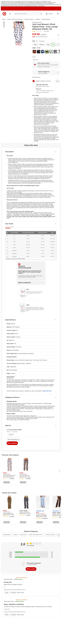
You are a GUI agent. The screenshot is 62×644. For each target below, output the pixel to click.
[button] (40, 511)
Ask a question (12, 443)
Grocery (6, 3)
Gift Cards (37, 4)
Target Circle (37, 6)
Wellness (33, 3)
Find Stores (42, 6)
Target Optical (9, 5)
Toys (48, 3)
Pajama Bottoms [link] (7, 535)
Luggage (37, 3)
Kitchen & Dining (40, 1)
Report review (20, 592)
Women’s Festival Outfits (46, 5)
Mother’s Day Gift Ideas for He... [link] (36, 535)
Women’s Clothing (29, 19)
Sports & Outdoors (43, 3)
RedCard (32, 6)
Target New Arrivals (5, 1)
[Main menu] (10, 14)
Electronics (51, 3)
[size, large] (48, 45)
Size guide (42, 41)
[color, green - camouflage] (47, 52)
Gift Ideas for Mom (13, 1)
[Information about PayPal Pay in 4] (46, 91)
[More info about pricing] (58, 35)
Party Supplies (28, 4)
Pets (40, 4)
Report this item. (47, 391)
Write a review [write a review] (31, 569)
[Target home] (4, 14)
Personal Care (25, 3)
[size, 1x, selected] (53, 45)
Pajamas (38, 19)
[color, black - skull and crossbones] (39, 52)
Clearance (16, 5)
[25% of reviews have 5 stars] (31, 552)
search (41, 14)
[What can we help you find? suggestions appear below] (28, 14)
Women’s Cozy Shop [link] (51, 535)
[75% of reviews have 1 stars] (31, 557)
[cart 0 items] (58, 14)
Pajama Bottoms (46, 19)
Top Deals (54, 5)
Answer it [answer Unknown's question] (11, 435)
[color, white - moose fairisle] (55, 52)
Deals (13, 5)
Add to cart (35, 60)
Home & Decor (34, 1)
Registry (29, 6)
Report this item (36, 77)
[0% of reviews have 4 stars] (31, 553)
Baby (18, 3)
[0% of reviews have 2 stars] (31, 556)
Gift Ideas (33, 4)
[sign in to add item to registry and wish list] (57, 81)
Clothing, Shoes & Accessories (24, 1)
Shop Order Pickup (12, 6)
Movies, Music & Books (9, 4)
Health (30, 3)
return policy (14, 420)
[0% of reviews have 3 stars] (31, 555)
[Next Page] (58, 45)
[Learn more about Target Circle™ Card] (46, 86)
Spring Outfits (30, 5)
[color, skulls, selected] (51, 52)
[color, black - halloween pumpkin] (34, 52)
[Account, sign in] (50, 14)
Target (4, 19)
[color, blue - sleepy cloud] (43, 52)
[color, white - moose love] (60, 52)
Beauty (20, 3)
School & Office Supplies (19, 4)
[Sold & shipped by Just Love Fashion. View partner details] (46, 73)
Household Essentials (12, 3)
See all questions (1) (14, 440)
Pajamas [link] (16, 535)
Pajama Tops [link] (23, 535)
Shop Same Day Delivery (21, 6)
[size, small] (35, 45)
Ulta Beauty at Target (46, 4)
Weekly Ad (6, 6)
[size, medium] (42, 45)
